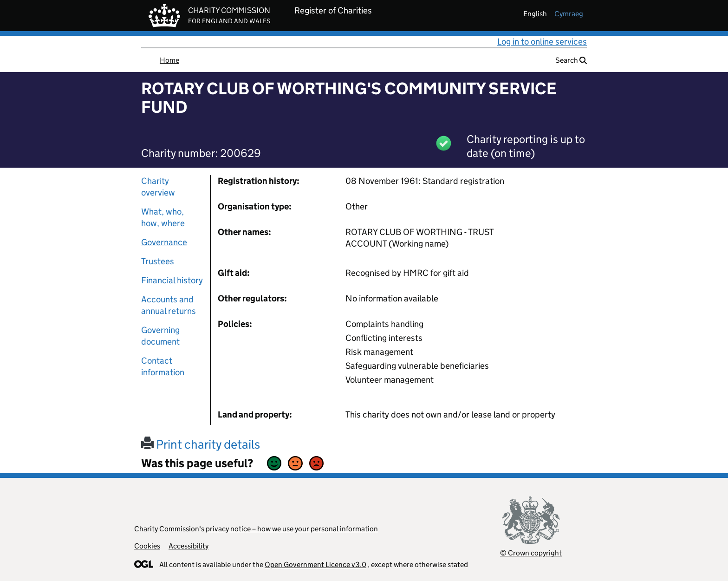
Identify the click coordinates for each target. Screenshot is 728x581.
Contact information (163, 366)
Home (169, 60)
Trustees (158, 261)
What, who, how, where (163, 217)
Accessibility (188, 546)
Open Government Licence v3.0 (315, 565)
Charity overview (158, 187)
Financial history (172, 280)
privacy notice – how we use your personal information (292, 529)
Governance (164, 242)
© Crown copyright (531, 553)
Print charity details (201, 444)
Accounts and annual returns (169, 305)
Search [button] (571, 60)
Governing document (160, 336)
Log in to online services (542, 42)
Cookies (147, 546)
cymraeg (569, 14)
